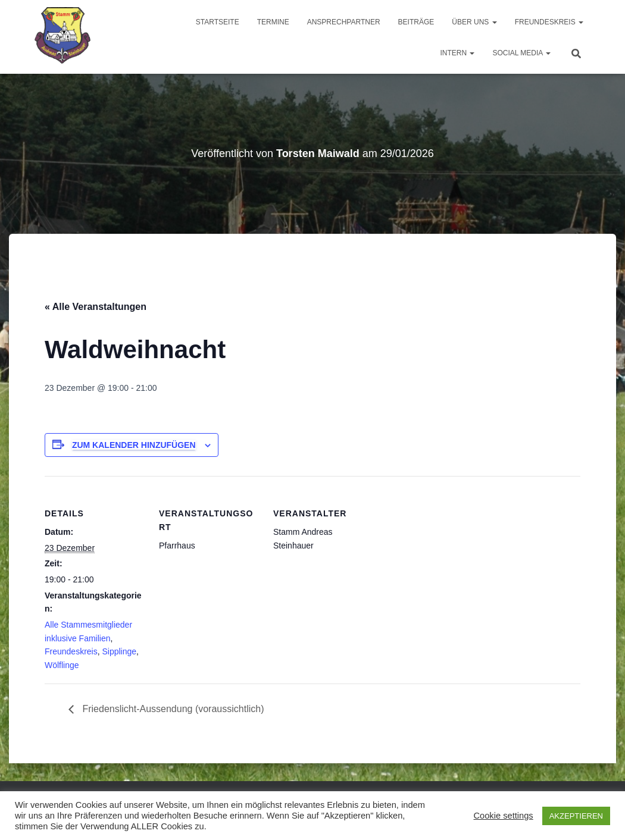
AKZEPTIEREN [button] (576, 816)
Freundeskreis (549, 22)
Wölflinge (62, 665)
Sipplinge (119, 651)
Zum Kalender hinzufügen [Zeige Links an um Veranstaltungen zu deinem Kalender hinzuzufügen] (134, 445)
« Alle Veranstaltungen (96, 307)
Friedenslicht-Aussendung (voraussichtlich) (172, 709)
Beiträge (416, 22)
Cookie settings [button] (503, 816)
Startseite (218, 22)
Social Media (521, 53)
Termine (273, 22)
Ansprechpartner (344, 22)
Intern (457, 53)
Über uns (474, 22)
